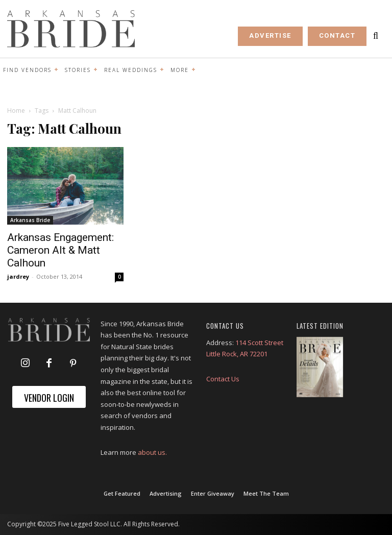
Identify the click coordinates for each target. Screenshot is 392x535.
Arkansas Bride (30, 220)
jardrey (18, 276)
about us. (152, 452)
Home (16, 111)
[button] (376, 36)
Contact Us (223, 379)
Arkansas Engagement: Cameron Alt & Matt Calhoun (60, 250)
